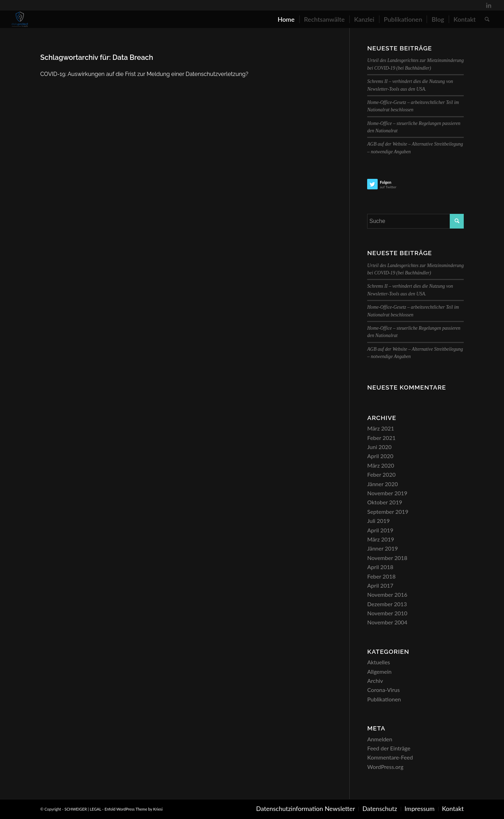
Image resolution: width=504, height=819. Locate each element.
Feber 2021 (381, 438)
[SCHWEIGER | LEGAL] (20, 19)
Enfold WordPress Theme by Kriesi (134, 809)
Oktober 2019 (385, 502)
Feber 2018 (381, 576)
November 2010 (387, 613)
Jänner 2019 (382, 548)
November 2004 (387, 622)
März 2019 (381, 539)
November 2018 (387, 558)
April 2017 (380, 585)
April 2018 (380, 567)
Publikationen (384, 699)
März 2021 (381, 428)
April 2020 (380, 456)
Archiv (375, 681)
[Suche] (487, 19)
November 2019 (387, 493)
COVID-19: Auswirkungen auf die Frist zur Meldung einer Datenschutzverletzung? (144, 74)
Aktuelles (379, 662)
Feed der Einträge (389, 748)
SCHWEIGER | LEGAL (83, 809)
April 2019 (380, 530)
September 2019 (388, 512)
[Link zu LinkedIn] (489, 5)
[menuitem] (286, 19)
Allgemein (379, 671)
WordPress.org (385, 767)
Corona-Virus (383, 690)
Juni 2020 (379, 447)
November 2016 (387, 594)
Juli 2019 (378, 521)
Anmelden (380, 739)
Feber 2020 (381, 474)
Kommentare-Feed (390, 757)
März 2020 (381, 465)
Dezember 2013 (387, 604)
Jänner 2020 (382, 484)
